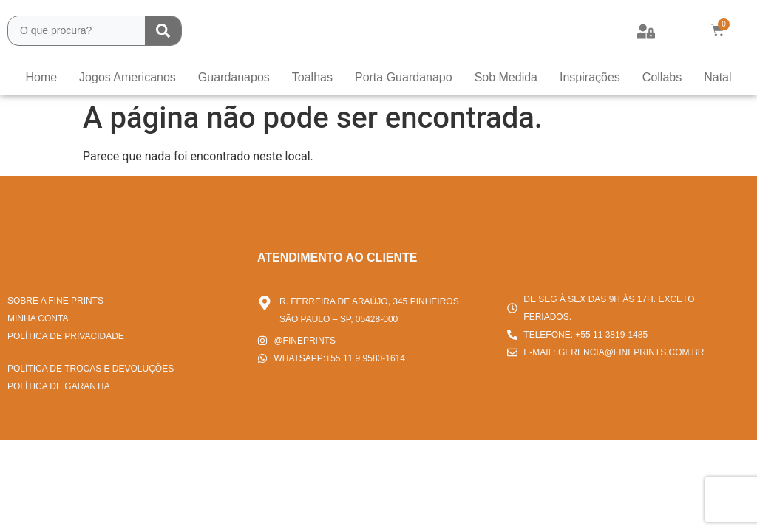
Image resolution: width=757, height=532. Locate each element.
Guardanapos (234, 77)
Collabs (662, 77)
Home (41, 77)
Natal (717, 77)
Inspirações (590, 77)
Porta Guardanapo (404, 77)
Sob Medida (506, 77)
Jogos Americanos (128, 77)
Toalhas (312, 77)
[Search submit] (163, 31)
